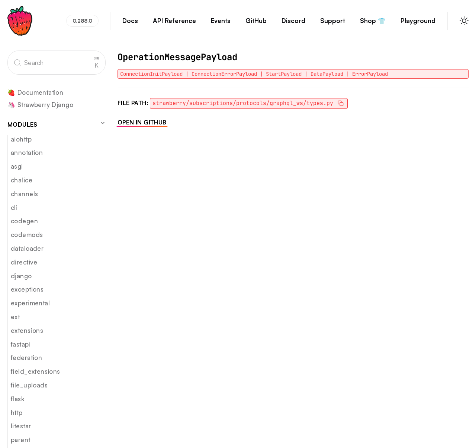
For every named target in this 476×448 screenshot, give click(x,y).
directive (24, 262)
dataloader (27, 248)
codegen (24, 221)
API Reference (174, 24)
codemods (27, 235)
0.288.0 (82, 21)
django (21, 276)
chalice (22, 180)
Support (333, 24)
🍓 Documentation (35, 93)
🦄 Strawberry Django (40, 105)
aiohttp (21, 139)
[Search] (57, 63)
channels (24, 194)
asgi (17, 166)
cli (14, 207)
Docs (130, 24)
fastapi (21, 344)
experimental (30, 303)
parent (21, 440)
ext (15, 317)
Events (221, 24)
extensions (27, 330)
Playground (418, 24)
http (17, 413)
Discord (293, 24)
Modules (57, 124)
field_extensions (36, 371)
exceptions (27, 289)
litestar (21, 426)
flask (17, 399)
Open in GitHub (142, 122)
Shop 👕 (373, 24)
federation (26, 358)
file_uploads (29, 385)
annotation (27, 152)
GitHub (256, 24)
